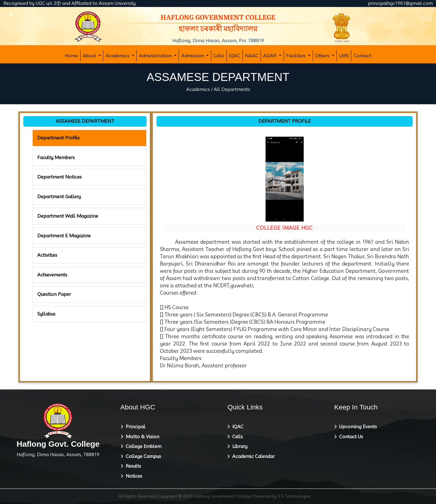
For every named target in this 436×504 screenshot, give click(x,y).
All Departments (232, 89)
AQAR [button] (270, 56)
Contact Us (350, 437)
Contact (362, 56)
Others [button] (323, 56)
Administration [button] (156, 56)
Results (132, 466)
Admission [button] (193, 56)
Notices (133, 476)
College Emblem (142, 446)
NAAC (252, 56)
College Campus (142, 456)
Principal (134, 427)
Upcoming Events (357, 427)
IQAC (235, 56)
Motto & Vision (141, 437)
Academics (198, 89)
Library (239, 446)
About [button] (90, 56)
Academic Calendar (252, 456)
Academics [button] (118, 56)
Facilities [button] (296, 56)
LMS (344, 56)
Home (71, 56)
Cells (219, 56)
